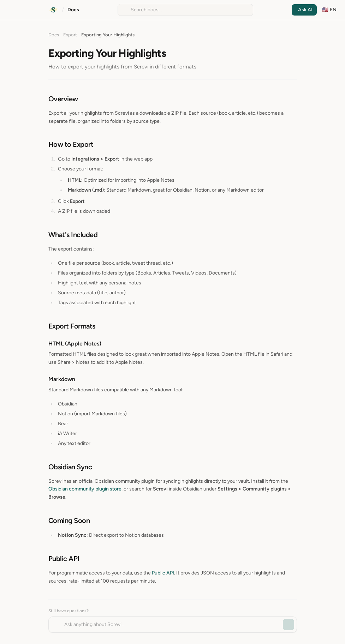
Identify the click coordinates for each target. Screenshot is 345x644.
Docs (73, 10)
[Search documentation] (185, 10)
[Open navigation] (8, 10)
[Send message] (289, 625)
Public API (163, 573)
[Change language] (329, 10)
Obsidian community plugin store (85, 489)
